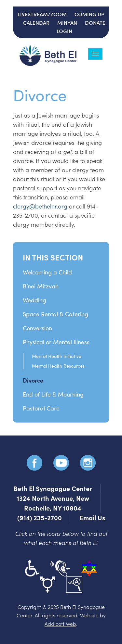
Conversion (37, 328)
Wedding (34, 300)
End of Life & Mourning (53, 394)
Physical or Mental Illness (56, 342)
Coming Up (89, 14)
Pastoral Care (41, 408)
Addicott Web (60, 624)
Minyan (67, 22)
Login (64, 31)
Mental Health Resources (58, 366)
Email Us (92, 518)
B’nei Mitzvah (41, 286)
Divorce (33, 380)
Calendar (36, 22)
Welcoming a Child (47, 272)
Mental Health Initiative (57, 356)
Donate (95, 22)
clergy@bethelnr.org (40, 206)
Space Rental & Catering (55, 314)
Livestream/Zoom (42, 14)
